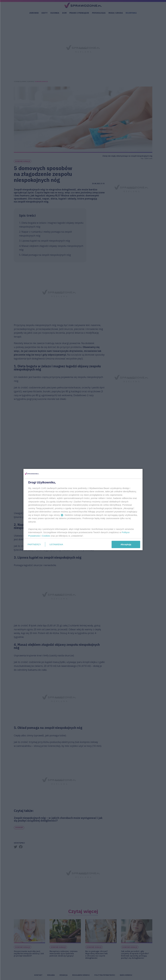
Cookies (46, 536)
